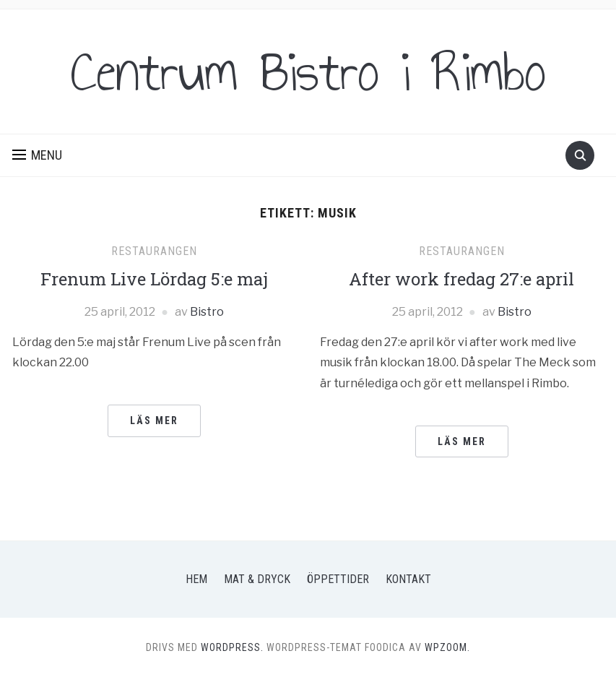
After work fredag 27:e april (461, 279)
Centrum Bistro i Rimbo (308, 72)
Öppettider (338, 579)
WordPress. (232, 647)
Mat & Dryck (257, 579)
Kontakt (408, 579)
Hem (196, 579)
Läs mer (154, 421)
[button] (37, 155)
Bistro (207, 312)
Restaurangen (154, 251)
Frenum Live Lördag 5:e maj (154, 279)
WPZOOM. (447, 647)
